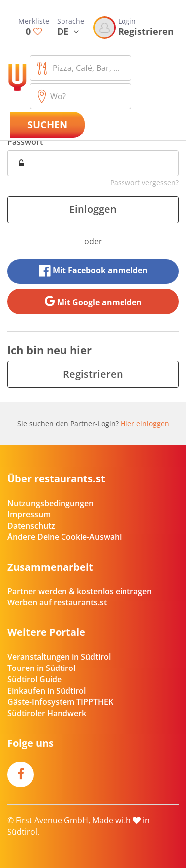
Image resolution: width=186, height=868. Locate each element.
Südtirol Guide (34, 679)
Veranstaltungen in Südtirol (59, 657)
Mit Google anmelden (93, 301)
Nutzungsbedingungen (51, 503)
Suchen (47, 124)
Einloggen (93, 209)
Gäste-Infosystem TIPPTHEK (60, 702)
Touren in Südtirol (41, 668)
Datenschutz (31, 526)
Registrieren (93, 374)
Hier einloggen (145, 424)
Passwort (25, 142)
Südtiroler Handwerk (47, 713)
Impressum (29, 514)
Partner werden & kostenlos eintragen (80, 591)
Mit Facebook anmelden (93, 271)
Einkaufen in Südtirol (47, 691)
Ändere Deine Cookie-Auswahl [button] (64, 537)
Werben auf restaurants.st (57, 602)
